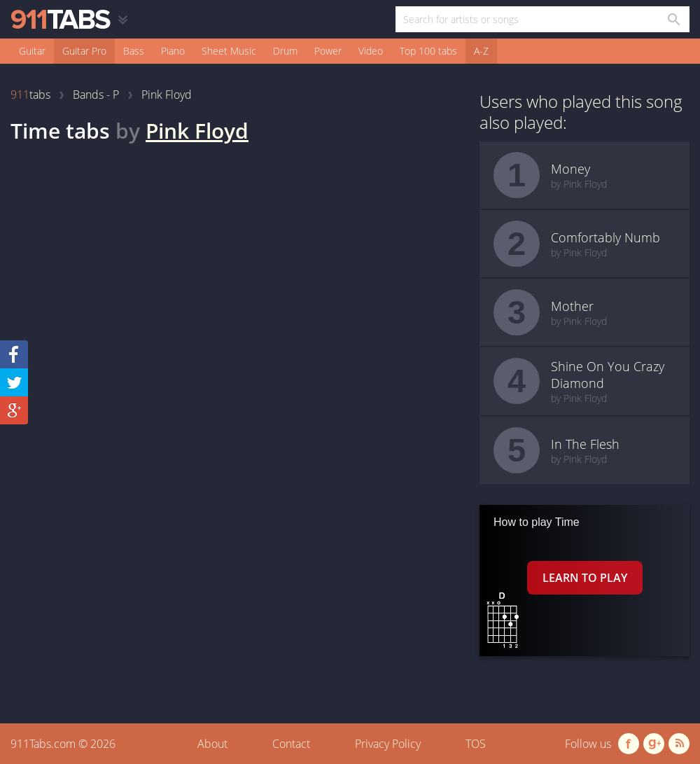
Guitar (32, 51)
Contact (291, 744)
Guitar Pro (84, 51)
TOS (476, 744)
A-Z (481, 51)
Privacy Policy (388, 744)
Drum (285, 51)
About (212, 744)
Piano (173, 51)
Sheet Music (229, 51)
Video (371, 51)
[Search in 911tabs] (673, 19)
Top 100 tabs (428, 51)
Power (328, 51)
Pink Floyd (197, 131)
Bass (134, 51)
